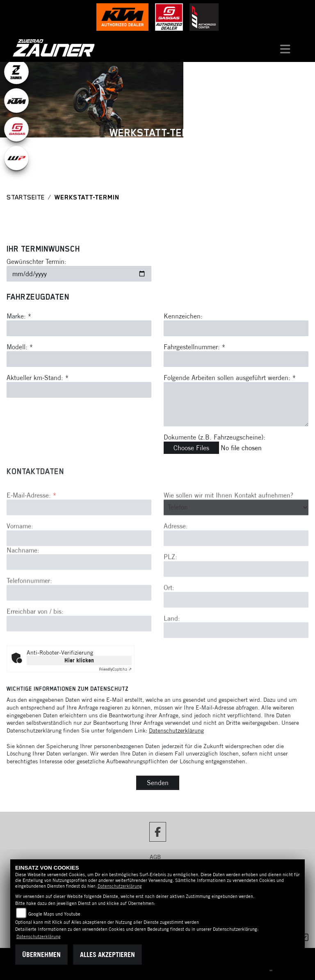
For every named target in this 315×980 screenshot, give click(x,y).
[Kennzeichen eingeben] (236, 328)
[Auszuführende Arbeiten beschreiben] (236, 404)
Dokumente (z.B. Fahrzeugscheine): (215, 437)
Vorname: (20, 554)
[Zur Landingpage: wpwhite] (16, 158)
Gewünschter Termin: (37, 261)
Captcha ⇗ (115, 669)
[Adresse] (236, 567)
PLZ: (170, 585)
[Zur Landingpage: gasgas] (16, 129)
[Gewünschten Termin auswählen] (79, 274)
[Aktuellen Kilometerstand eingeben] (79, 390)
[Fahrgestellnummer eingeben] (236, 359)
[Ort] (236, 628)
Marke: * (19, 316)
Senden (158, 783)
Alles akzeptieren (107, 955)
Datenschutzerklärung (176, 730)
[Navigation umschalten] (285, 48)
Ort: (169, 616)
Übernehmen (41, 955)
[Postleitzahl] (236, 598)
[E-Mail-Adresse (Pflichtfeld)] (79, 536)
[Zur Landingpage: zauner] (16, 72)
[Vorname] (79, 567)
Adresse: (176, 555)
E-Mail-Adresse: (31, 524)
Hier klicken (79, 660)
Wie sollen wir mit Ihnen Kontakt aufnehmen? (228, 524)
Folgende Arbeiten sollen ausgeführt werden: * (230, 378)
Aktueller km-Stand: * (38, 378)
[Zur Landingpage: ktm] (16, 101)
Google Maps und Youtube (54, 914)
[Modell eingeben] (79, 359)
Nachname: (23, 579)
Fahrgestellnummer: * (194, 347)
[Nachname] (79, 591)
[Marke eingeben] (79, 328)
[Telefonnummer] (79, 622)
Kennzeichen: (183, 316)
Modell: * (20, 347)
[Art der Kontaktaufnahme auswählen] (236, 536)
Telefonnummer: (29, 609)
